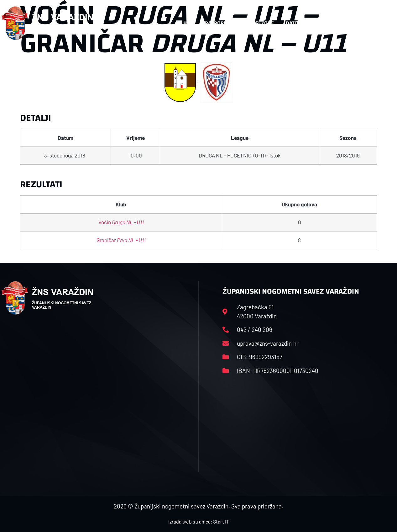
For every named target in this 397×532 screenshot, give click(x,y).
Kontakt (332, 23)
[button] (384, 23)
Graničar (121, 240)
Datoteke (298, 23)
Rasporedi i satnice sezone (239, 23)
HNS (188, 23)
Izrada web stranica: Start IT (199, 521)
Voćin (121, 222)
